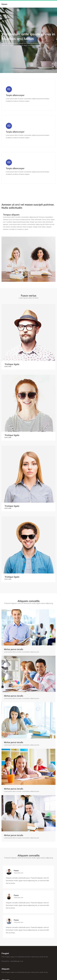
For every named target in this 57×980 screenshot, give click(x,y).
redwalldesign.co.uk (17, 961)
